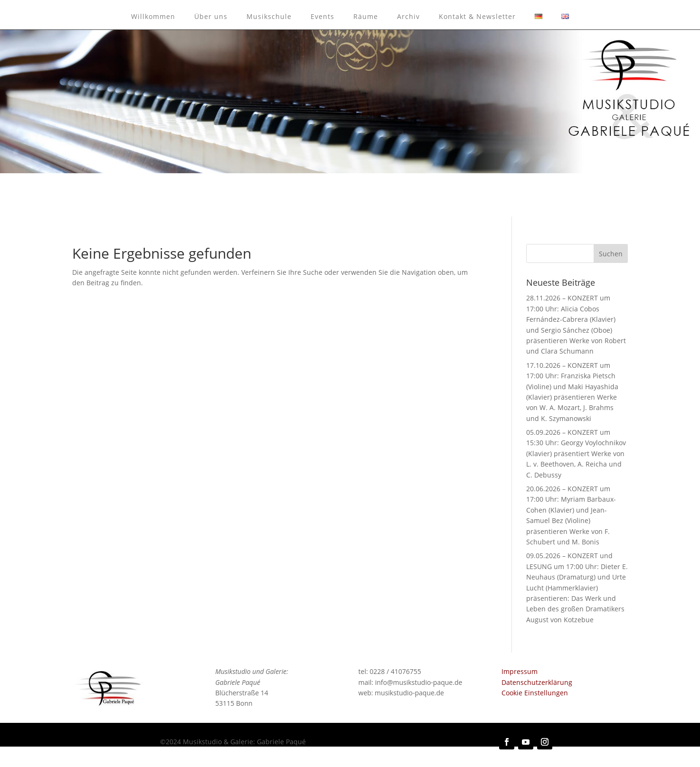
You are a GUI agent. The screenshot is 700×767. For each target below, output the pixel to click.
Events (322, 16)
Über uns (211, 16)
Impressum (520, 671)
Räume (366, 16)
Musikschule (269, 16)
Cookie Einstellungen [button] (535, 693)
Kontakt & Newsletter (477, 16)
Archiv (408, 16)
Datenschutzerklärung (537, 682)
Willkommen (153, 16)
